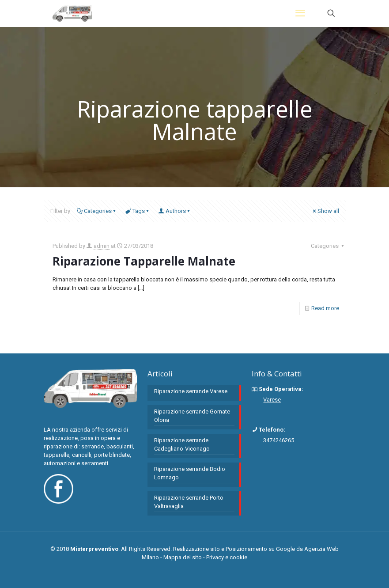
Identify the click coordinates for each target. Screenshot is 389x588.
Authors (175, 211)
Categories (97, 211)
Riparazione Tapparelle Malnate (144, 261)
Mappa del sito (183, 557)
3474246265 (279, 440)
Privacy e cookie (227, 557)
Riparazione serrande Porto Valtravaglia (189, 502)
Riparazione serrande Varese (191, 391)
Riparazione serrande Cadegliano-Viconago (182, 444)
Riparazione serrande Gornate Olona (192, 416)
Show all (325, 211)
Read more (325, 308)
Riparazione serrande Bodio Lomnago (190, 473)
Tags (138, 211)
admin (102, 246)
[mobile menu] (300, 13)
